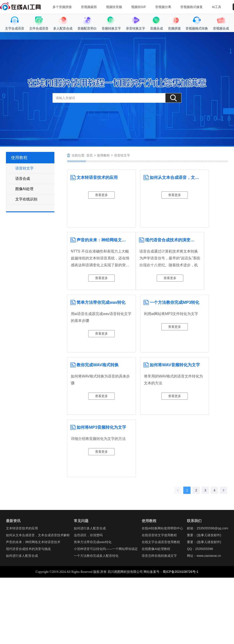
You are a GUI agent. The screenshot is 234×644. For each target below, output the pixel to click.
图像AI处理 (24, 189)
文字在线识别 (26, 199)
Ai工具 (216, 7)
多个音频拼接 (62, 7)
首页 (90, 155)
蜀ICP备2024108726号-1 (181, 572)
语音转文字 (24, 168)
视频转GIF (139, 7)
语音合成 (23, 179)
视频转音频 (114, 7)
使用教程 (103, 155)
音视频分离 (163, 7)
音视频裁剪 (89, 7)
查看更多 (101, 195)
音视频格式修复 (191, 7)
